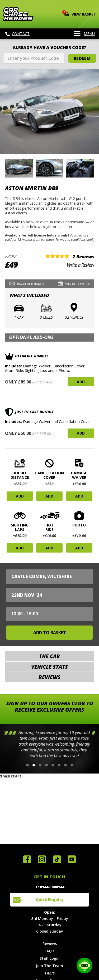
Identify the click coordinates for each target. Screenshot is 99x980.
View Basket (80, 14)
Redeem (82, 58)
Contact (17, 34)
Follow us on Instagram (42, 859)
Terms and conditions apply (75, 239)
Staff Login (50, 958)
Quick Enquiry (50, 900)
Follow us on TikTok (57, 859)
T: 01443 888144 (50, 887)
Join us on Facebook (27, 859)
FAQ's (49, 951)
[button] (27, 765)
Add (81, 382)
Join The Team (49, 966)
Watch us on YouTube (72, 859)
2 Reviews (83, 257)
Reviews (50, 944)
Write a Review (80, 265)
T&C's (49, 973)
